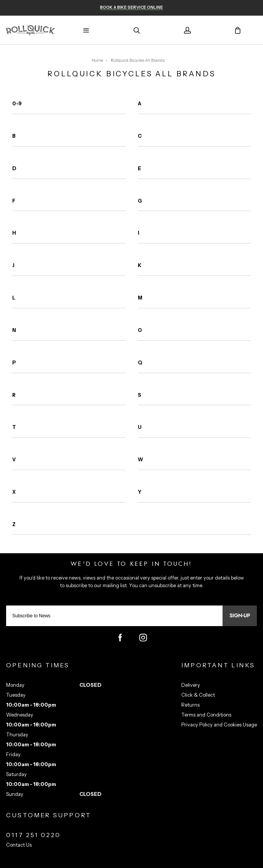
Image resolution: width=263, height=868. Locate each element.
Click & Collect (198, 695)
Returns (190, 705)
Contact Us (19, 845)
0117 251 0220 (34, 835)
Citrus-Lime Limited (155, 862)
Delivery (191, 685)
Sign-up (240, 616)
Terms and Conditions (206, 715)
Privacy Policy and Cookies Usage (219, 725)
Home (97, 60)
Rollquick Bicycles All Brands (138, 60)
